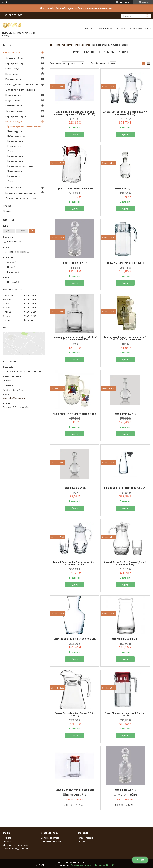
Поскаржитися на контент (82, 865)
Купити (75, 134)
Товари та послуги (63, 45)
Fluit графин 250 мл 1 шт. (125, 639)
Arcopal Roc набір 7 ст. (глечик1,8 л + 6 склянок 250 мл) (125, 563)
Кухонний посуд (13, 79)
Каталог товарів (106, 29)
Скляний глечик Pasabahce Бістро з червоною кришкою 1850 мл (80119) (75, 113)
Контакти (7, 841)
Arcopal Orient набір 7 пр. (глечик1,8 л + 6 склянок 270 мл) (75, 563)
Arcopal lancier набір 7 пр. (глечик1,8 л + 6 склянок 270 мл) (125, 113)
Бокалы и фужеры (16, 141)
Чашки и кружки (15, 131)
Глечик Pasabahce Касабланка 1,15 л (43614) (75, 714)
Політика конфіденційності (16, 849)
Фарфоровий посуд (15, 63)
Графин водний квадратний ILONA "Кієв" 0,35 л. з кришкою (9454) (75, 338)
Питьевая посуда (14, 122)
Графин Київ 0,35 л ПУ (75, 263)
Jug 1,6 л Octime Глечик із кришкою (125, 263)
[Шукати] (147, 16)
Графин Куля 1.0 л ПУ (125, 414)
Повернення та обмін (51, 841)
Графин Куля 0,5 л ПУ (125, 188)
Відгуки (7, 211)
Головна (90, 29)
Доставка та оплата (50, 838)
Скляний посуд (12, 69)
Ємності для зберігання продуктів (22, 84)
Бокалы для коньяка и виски (20, 166)
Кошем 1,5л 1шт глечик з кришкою (75, 790)
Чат (140, 860)
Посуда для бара (14, 100)
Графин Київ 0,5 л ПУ (125, 790)
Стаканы (11, 151)
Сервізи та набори (14, 58)
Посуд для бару (13, 95)
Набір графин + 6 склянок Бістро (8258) (75, 414)
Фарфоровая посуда (16, 116)
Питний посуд (12, 74)
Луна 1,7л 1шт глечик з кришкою (75, 188)
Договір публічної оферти (16, 845)
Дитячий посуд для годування (20, 90)
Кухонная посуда (14, 188)
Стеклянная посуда (15, 111)
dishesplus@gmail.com (14, 398)
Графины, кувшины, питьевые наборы (24, 126)
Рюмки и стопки (15, 146)
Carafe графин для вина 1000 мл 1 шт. (75, 639)
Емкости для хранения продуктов (22, 193)
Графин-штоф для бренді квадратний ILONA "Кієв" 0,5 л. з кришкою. (125, 338)
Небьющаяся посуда (17, 136)
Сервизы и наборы (14, 106)
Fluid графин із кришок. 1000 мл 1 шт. (125, 488)
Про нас (7, 206)
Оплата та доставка (131, 29)
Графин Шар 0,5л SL (75, 488)
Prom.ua (91, 862)
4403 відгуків (126, 2)
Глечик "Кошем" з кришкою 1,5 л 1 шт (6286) (125, 714)
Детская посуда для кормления (21, 198)
